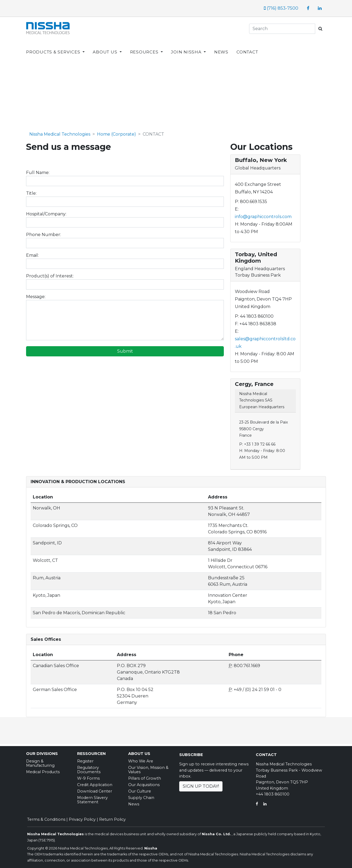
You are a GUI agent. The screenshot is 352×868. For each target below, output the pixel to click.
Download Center (95, 789)
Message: (36, 295)
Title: (31, 191)
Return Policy (112, 818)
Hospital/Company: (46, 212)
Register (85, 759)
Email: (32, 253)
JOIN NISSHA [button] (187, 48)
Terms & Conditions (46, 818)
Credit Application (95, 783)
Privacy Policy (82, 818)
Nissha (151, 846)
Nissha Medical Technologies (60, 132)
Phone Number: (44, 233)
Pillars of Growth (145, 776)
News (134, 802)
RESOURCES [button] (145, 48)
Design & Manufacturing (40, 761)
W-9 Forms (88, 776)
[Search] (282, 29)
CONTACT (247, 48)
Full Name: (38, 171)
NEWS (221, 48)
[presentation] (67, 365)
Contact (266, 753)
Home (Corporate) (116, 132)
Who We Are (141, 759)
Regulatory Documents (89, 768)
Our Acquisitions (144, 783)
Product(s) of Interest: (50, 274)
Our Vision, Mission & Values (148, 768)
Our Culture (140, 789)
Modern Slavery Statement (92, 798)
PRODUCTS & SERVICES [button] (54, 48)
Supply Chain (141, 796)
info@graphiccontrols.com (263, 215)
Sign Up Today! (201, 784)
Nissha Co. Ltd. (216, 832)
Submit (125, 349)
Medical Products (43, 770)
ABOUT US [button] (106, 48)
